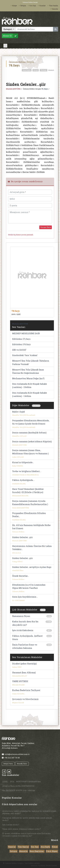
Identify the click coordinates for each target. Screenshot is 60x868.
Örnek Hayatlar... (21, 576)
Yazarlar (54, 9)
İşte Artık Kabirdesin (23, 630)
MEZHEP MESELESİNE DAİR (26, 333)
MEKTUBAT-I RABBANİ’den (29, 782)
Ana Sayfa (27, 70)
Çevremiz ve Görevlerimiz (25, 699)
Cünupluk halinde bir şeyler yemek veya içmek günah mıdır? (27, 819)
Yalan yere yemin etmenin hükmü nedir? (22, 829)
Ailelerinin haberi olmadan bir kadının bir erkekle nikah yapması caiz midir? (29, 812)
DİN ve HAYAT (19, 350)
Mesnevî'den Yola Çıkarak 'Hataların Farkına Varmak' (31, 362)
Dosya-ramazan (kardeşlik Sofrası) (29, 433)
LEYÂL (5, 782)
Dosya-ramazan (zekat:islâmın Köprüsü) (32, 441)
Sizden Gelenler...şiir (22, 537)
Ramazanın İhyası (21, 616)
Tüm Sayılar (53, 6)
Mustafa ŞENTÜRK (13, 89)
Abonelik (23, 851)
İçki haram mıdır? (11, 825)
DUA (12, 782)
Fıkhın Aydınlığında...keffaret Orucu (27, 638)
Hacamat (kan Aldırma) (24, 672)
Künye (14, 6)
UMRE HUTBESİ (20, 681)
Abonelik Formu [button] (22, 764)
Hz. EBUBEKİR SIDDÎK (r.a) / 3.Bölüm (19, 790)
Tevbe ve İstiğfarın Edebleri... (27, 471)
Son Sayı (32, 6)
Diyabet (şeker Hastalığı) (24, 664)
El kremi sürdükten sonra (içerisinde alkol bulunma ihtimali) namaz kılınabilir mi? (26, 835)
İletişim (22, 6)
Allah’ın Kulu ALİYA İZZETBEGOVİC (18, 786)
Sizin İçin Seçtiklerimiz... (25, 597)
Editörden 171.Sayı (21, 339)
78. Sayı (45, 89)
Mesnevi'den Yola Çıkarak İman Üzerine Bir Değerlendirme (28, 371)
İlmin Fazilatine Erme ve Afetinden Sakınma (25, 646)
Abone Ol (10, 36)
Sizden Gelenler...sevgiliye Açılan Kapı (32, 567)
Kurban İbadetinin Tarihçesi (26, 690)
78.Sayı (44, 70)
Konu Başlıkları (37, 851)
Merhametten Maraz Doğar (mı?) (28, 378)
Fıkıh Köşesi (52, 851)
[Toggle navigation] (5, 46)
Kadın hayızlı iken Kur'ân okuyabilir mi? (25, 623)
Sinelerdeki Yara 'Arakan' (25, 355)
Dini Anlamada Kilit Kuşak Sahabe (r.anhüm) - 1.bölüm (30, 394)
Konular (42, 6)
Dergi (36, 70)
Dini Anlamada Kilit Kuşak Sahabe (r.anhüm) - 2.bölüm (30, 386)
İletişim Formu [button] (8, 764)
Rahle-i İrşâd (18, 412)
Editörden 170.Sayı (21, 344)
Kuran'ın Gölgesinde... (23, 462)
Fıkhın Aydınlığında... (23, 480)
